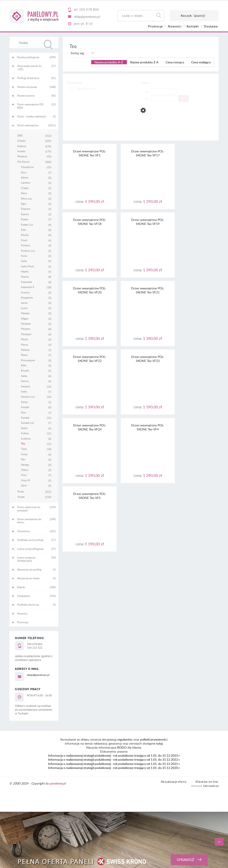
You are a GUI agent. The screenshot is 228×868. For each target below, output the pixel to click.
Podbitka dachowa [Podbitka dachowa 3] (28, 604)
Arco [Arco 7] (24, 172)
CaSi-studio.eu (211, 786)
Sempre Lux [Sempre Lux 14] (28, 397)
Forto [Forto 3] (24, 256)
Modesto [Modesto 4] (26, 334)
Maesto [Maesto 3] (25, 313)
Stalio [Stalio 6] (24, 428)
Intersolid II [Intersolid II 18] (27, 287)
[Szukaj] (48, 45)
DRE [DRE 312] (20, 135)
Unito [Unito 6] (24, 454)
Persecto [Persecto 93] (22, 156)
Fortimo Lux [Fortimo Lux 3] (28, 251)
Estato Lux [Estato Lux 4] (27, 224)
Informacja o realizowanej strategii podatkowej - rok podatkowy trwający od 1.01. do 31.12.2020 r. (114, 768)
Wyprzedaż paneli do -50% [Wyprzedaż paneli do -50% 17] (29, 67)
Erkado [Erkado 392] (21, 141)
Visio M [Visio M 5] (25, 480)
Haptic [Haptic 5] (25, 271)
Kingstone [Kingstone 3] (27, 297)
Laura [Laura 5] (24, 303)
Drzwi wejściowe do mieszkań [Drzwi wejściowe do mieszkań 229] (29, 509)
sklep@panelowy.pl (87, 17)
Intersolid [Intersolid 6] (26, 282)
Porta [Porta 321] (20, 491)
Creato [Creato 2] (25, 188)
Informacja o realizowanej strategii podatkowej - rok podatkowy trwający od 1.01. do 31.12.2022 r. (114, 759)
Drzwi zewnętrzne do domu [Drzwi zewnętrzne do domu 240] (29, 521)
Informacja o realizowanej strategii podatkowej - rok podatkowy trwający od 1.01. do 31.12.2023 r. (114, 755)
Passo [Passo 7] (24, 355)
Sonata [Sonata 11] (25, 417)
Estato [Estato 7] (25, 219)
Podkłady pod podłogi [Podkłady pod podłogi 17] (30, 540)
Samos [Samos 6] (25, 381)
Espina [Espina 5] (25, 214)
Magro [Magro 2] (25, 318)
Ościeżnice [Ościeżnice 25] (27, 167)
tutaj (159, 743)
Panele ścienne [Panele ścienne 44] (26, 96)
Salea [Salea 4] (24, 376)
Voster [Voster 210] (21, 497)
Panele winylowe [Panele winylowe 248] (27, 87)
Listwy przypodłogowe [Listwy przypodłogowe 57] (30, 549)
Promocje (23, 622)
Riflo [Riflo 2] (24, 365)
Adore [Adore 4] (24, 177)
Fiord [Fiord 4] (24, 240)
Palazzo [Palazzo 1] (25, 350)
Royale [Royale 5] (25, 370)
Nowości (22, 613)
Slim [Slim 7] (23, 412)
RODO (122, 747)
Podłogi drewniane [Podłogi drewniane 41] (28, 78)
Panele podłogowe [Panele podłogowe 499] (28, 57)
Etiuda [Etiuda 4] (25, 235)
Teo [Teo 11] (23, 444)
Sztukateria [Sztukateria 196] (24, 596)
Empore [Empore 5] (25, 209)
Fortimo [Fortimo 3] (25, 245)
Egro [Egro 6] (24, 204)
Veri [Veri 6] (23, 459)
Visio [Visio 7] (24, 475)
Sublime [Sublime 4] (26, 438)
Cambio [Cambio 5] (25, 183)
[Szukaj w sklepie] (35, 42)
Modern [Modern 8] (26, 329)
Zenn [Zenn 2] (24, 485)
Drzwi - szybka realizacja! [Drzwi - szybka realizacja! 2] (32, 116)
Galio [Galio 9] (24, 261)
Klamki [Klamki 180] (21, 587)
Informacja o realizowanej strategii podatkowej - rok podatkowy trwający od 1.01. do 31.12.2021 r (114, 764)
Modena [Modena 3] (26, 324)
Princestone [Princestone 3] (28, 360)
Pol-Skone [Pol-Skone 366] (23, 162)
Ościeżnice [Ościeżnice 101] (23, 531)
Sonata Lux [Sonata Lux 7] (27, 423)
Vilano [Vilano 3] (25, 470)
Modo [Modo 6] (24, 339)
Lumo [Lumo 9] (24, 308)
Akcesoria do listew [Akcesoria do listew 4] (28, 578)
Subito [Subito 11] (25, 433)
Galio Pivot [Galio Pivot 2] (27, 266)
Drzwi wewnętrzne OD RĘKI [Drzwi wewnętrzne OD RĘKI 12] (30, 106)
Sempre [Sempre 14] (25, 386)
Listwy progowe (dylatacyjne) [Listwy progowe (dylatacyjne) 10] (26, 559)
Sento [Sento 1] (24, 402)
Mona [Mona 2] (24, 345)
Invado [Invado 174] (21, 151)
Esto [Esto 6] (23, 230)
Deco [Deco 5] (24, 193)
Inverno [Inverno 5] (25, 292)
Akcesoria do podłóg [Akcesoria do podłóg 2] (29, 569)
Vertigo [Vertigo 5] (25, 465)
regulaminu (125, 739)
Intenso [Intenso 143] (22, 146)
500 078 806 (89, 9)
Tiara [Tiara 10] (24, 449)
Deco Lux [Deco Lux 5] (26, 198)
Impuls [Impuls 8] (25, 276)
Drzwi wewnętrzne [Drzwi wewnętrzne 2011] (28, 125)
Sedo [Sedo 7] (24, 391)
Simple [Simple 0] (25, 407)
